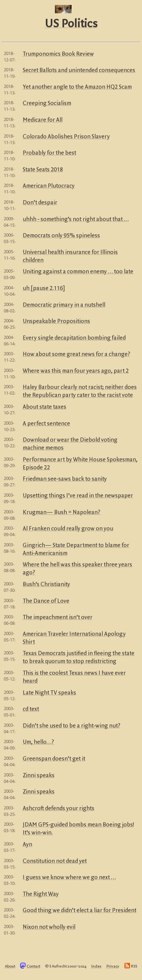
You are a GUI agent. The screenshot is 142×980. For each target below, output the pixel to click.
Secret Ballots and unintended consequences (79, 71)
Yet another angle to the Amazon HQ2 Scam (77, 87)
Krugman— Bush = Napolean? (62, 513)
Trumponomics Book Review (58, 54)
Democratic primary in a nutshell (64, 305)
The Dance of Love (46, 601)
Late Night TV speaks (49, 693)
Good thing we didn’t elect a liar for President (80, 911)
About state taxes (44, 407)
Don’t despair (40, 203)
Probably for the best (49, 153)
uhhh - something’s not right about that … (76, 220)
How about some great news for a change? (76, 354)
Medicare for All (43, 120)
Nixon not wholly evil (49, 927)
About (10, 966)
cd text (31, 709)
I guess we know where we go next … (69, 878)
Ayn (27, 845)
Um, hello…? (38, 742)
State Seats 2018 (43, 170)
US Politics (71, 24)
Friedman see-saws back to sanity (65, 479)
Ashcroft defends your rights (59, 809)
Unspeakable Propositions (56, 321)
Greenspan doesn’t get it (54, 759)
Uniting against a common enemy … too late (78, 272)
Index (96, 966)
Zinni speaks (39, 776)
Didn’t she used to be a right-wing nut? (72, 726)
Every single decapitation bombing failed (74, 338)
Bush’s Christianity (46, 585)
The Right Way (41, 894)
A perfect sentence (46, 424)
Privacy (113, 966)
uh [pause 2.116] (44, 289)
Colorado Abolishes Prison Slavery (66, 137)
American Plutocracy (49, 186)
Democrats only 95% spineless (61, 236)
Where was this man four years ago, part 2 (76, 371)
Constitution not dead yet (55, 861)
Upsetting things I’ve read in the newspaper (78, 496)
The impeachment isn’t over (58, 618)
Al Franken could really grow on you (68, 529)
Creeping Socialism (47, 103)
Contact (33, 966)
